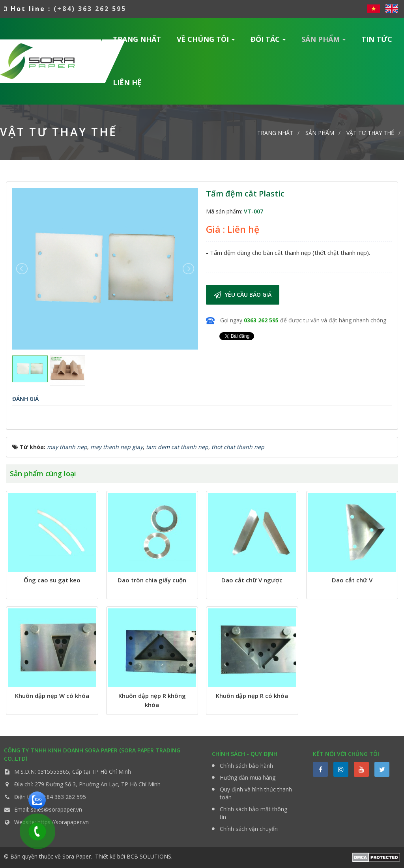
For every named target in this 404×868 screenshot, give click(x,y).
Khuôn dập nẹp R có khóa (252, 696)
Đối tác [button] (268, 42)
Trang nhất (137, 39)
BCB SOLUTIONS (149, 856)
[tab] (25, 399)
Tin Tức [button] (377, 39)
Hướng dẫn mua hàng (248, 777)
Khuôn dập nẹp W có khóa (52, 696)
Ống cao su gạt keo (52, 580)
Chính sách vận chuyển (249, 829)
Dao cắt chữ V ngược (252, 580)
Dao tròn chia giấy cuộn (152, 580)
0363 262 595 (261, 320)
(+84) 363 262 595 (90, 9)
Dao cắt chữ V (352, 580)
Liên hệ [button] (127, 82)
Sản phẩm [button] (324, 42)
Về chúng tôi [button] (206, 42)
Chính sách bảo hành (246, 766)
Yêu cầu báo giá (243, 295)
